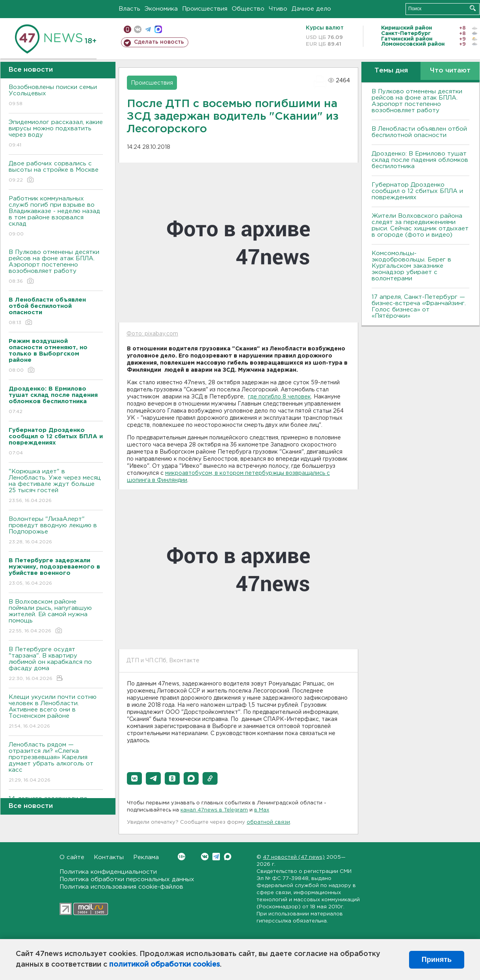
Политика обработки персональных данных (127, 879)
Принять (437, 960)
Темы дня (391, 71)
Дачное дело (311, 9)
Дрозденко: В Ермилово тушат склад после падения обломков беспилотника (420, 160)
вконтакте (138, 29)
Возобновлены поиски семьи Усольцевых (56, 96)
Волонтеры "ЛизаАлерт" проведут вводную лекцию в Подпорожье (56, 531)
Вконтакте (181, 857)
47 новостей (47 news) (294, 857)
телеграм (148, 29)
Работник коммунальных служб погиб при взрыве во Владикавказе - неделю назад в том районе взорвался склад (56, 217)
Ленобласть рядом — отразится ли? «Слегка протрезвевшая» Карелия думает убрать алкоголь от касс (56, 763)
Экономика (161, 9)
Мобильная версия (127, 29)
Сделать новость (159, 42)
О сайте (72, 857)
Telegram (216, 857)
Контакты (109, 857)
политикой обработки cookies (165, 965)
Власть (129, 9)
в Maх (262, 810)
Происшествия (205, 9)
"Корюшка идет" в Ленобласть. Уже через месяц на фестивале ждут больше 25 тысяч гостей (56, 486)
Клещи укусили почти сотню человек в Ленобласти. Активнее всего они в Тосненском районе (56, 712)
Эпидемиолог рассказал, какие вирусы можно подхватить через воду (56, 134)
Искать (473, 8)
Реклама (146, 857)
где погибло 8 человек (279, 397)
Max (228, 857)
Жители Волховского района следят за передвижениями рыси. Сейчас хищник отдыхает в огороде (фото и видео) (420, 225)
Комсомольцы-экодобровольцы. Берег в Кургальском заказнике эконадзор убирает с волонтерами (411, 266)
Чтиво (278, 9)
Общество (248, 9)
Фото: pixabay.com (152, 334)
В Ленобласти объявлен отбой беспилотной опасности (419, 132)
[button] (134, 778)
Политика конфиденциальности (108, 872)
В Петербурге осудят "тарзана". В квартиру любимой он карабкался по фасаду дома (56, 664)
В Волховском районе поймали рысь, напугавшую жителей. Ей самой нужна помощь (56, 617)
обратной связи (268, 822)
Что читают (450, 71)
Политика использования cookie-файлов (121, 887)
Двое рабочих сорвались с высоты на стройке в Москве (56, 172)
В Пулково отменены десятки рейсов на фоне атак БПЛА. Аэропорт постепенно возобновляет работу (56, 267)
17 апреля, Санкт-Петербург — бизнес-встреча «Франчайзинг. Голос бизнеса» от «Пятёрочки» (419, 307)
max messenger (158, 29)
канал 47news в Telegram (214, 810)
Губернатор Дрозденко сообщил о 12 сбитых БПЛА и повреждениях (417, 191)
